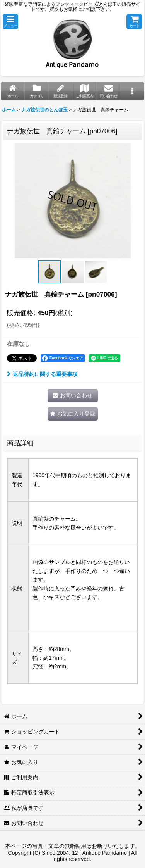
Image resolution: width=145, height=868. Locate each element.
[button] (10, 22)
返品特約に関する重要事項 (42, 374)
